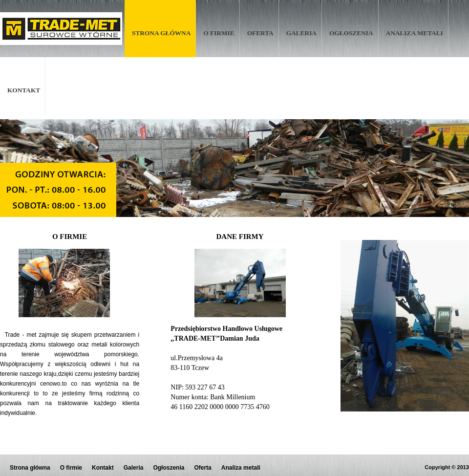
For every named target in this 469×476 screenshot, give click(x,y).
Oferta (260, 33)
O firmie (219, 33)
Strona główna (161, 33)
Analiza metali (415, 33)
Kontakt (24, 90)
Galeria (301, 33)
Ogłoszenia (351, 33)
